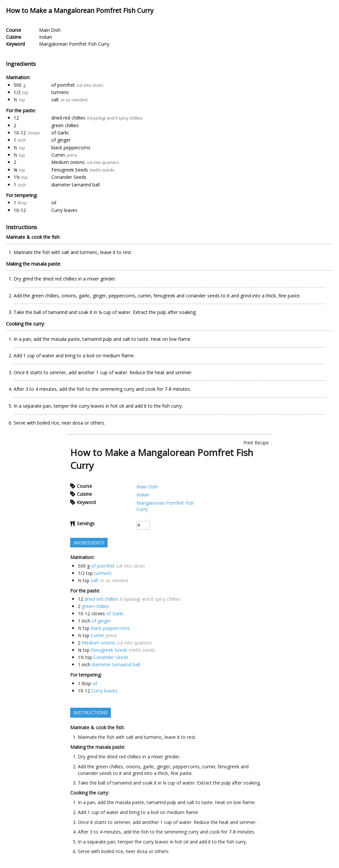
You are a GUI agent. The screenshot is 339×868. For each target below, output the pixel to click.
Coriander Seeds (69, 177)
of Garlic (60, 133)
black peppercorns (71, 148)
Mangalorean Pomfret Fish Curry (74, 44)
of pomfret (63, 85)
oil (54, 203)
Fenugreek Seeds (70, 170)
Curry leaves (64, 210)
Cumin (58, 155)
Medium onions (68, 162)
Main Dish (50, 30)
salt (55, 100)
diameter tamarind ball (75, 185)
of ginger (61, 140)
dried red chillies (68, 118)
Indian (46, 37)
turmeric (60, 92)
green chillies (65, 125)
